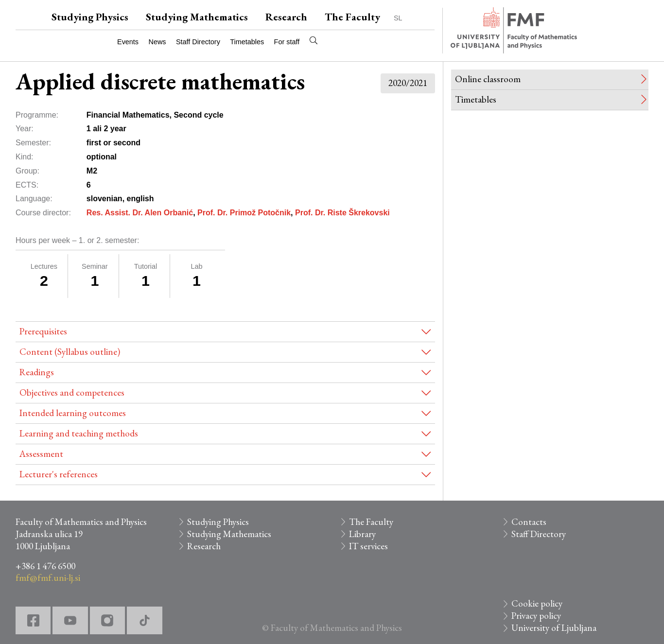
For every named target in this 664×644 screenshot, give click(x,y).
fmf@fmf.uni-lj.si (48, 578)
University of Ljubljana (554, 628)
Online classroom (488, 79)
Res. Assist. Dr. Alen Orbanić (140, 213)
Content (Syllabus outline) (70, 352)
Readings (37, 372)
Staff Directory (198, 42)
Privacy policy (536, 616)
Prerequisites (43, 331)
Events (128, 42)
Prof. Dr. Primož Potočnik (244, 213)
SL (398, 18)
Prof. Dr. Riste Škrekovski (342, 213)
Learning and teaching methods (79, 433)
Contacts (529, 522)
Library (362, 534)
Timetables (247, 42)
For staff (287, 42)
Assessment (41, 454)
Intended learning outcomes (73, 413)
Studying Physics (90, 17)
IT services (368, 546)
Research (286, 17)
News (157, 42)
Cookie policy (537, 603)
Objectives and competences (72, 392)
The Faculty (352, 17)
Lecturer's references (59, 474)
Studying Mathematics (197, 17)
